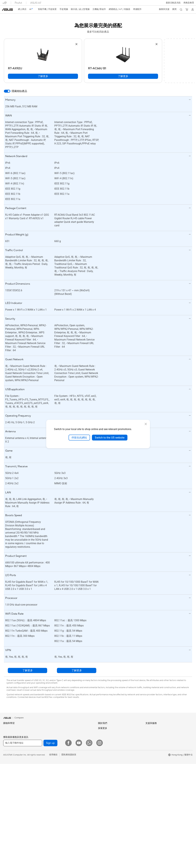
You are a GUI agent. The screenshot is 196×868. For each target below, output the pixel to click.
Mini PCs (7, 817)
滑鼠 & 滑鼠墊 (56, 816)
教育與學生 (9, 770)
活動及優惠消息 (153, 743)
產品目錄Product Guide (109, 823)
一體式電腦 (9, 801)
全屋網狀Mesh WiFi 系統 (62, 780)
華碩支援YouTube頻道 (108, 818)
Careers (102, 733)
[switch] (7, 91)
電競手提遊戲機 (11, 739)
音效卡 (53, 744)
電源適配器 (55, 842)
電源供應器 (55, 739)
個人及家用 (9, 755)
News (101, 738)
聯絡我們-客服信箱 (107, 802)
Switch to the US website (110, 437)
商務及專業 (9, 760)
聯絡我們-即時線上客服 (109, 797)
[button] (173, 3)
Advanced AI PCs (154, 753)
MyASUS (102, 833)
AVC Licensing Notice (156, 794)
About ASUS (104, 728)
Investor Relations (107, 748)
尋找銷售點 (103, 828)
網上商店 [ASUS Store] (22, 9)
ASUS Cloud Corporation (110, 767)
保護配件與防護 (57, 826)
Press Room (104, 757)
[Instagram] (100, 865)
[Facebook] (68, 865)
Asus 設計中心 (152, 758)
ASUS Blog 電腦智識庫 (156, 799)
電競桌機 (7, 812)
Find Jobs (103, 777)
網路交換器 (55, 790)
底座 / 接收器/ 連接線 (60, 847)
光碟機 (53, 749)
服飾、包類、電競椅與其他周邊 (65, 837)
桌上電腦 (7, 806)
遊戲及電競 (9, 775)
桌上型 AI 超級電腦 (59, 795)
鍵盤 (52, 811)
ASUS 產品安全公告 (107, 813)
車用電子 (150, 763)
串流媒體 (54, 852)
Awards (102, 743)
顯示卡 (6, 848)
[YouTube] (79, 865)
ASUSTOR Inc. (105, 762)
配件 (5, 822)
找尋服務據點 (104, 792)
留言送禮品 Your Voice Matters (160, 789)
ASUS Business (153, 768)
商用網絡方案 (56, 785)
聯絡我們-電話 (105, 807)
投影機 (6, 796)
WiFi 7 (53, 765)
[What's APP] (89, 865)
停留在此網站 (79, 437)
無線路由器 (55, 774)
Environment (151, 733)
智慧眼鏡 (7, 832)
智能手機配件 (10, 744)
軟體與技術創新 (11, 827)
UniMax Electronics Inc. (109, 772)
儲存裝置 (54, 754)
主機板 (6, 843)
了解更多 (43, 76)
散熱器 (53, 733)
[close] (146, 424)
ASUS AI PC (151, 748)
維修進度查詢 (104, 787)
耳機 (52, 821)
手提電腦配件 (10, 780)
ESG (148, 728)
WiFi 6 (53, 769)
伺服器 (53, 800)
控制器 (53, 832)
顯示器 (6, 791)
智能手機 (7, 734)
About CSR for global (108, 752)
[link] (7, 10)
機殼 (52, 728)
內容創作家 (9, 765)
